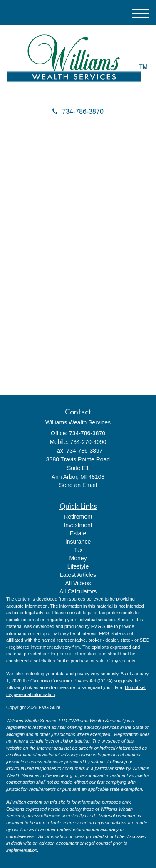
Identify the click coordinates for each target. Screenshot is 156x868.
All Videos (78, 583)
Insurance (78, 542)
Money (78, 558)
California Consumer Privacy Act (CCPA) (72, 681)
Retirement (78, 517)
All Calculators (78, 591)
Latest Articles (78, 575)
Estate (78, 533)
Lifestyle (78, 566)
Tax (78, 550)
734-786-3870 (78, 112)
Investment (78, 525)
